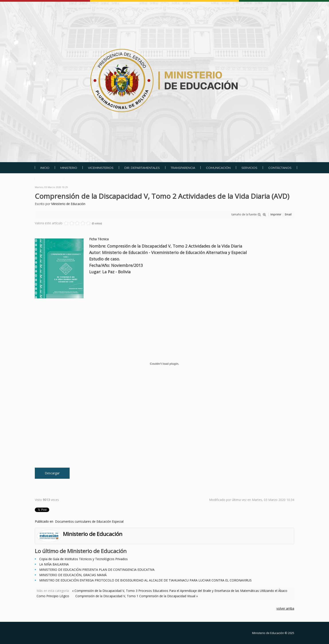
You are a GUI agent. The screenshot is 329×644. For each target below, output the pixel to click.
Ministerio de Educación (68, 204)
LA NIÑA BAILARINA (54, 564)
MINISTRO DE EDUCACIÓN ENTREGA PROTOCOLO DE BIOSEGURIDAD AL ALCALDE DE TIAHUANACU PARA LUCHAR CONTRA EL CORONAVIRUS (145, 580)
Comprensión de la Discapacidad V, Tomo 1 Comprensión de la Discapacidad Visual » (137, 596)
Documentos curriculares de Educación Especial (89, 521)
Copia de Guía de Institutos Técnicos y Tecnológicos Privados (83, 559)
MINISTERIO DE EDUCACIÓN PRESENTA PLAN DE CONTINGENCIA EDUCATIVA (97, 570)
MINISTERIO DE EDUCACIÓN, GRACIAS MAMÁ (73, 575)
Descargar (52, 473)
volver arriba (285, 608)
